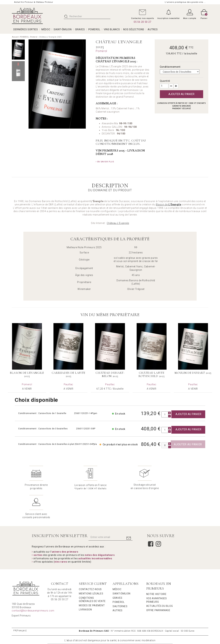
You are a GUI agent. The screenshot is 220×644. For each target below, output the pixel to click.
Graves (117, 569)
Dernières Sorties (26, 29)
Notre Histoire (156, 565)
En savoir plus (105, 162)
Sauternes (120, 577)
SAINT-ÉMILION (63, 29)
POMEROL (94, 29)
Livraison (85, 580)
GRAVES (80, 29)
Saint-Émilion (122, 564)
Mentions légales (91, 564)
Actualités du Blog (160, 577)
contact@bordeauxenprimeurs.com (33, 581)
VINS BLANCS (112, 29)
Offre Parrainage (158, 581)
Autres (118, 581)
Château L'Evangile (118, 223)
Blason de (169, 205)
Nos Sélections (134, 29)
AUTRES (153, 29)
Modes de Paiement (92, 576)
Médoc (117, 560)
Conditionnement (170, 67)
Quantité (165, 81)
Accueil (15, 37)
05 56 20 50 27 (142, 22)
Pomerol (34, 37)
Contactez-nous (90, 560)
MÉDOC (46, 29)
